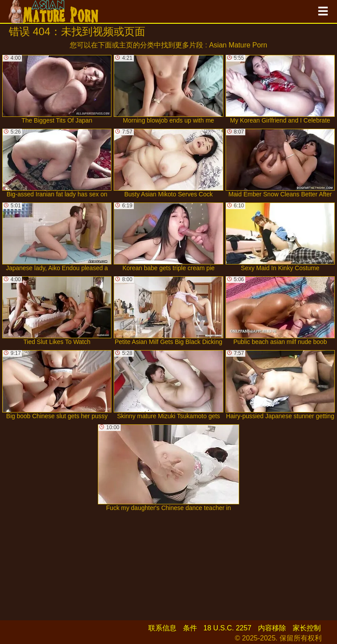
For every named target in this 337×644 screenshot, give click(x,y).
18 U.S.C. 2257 (228, 628)
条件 (190, 628)
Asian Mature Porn (238, 45)
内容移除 (272, 628)
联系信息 (162, 628)
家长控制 (307, 628)
